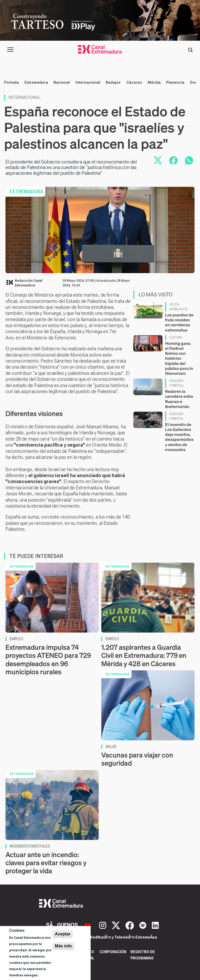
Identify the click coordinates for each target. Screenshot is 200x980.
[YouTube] (88, 925)
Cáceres (134, 82)
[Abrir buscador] (190, 50)
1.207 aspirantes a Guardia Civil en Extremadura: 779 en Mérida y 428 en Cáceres (144, 655)
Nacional (62, 82)
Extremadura (36, 82)
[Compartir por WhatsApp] (189, 160)
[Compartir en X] (158, 160)
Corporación (113, 952)
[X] (117, 925)
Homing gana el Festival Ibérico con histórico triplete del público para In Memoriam (179, 358)
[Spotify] (143, 925)
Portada (11, 82)
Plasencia (175, 82)
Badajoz (113, 82)
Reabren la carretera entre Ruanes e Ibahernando (179, 399)
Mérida (154, 82)
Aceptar (63, 934)
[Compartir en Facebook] (173, 160)
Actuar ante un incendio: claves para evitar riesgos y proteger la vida (46, 863)
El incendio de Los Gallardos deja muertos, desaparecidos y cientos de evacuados (179, 437)
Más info (63, 946)
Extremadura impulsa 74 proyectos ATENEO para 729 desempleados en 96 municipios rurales (48, 660)
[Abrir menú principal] (10, 50)
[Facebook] (130, 925)
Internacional (88, 82)
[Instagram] (103, 925)
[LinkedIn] (155, 925)
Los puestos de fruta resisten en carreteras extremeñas (179, 322)
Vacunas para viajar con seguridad (137, 759)
